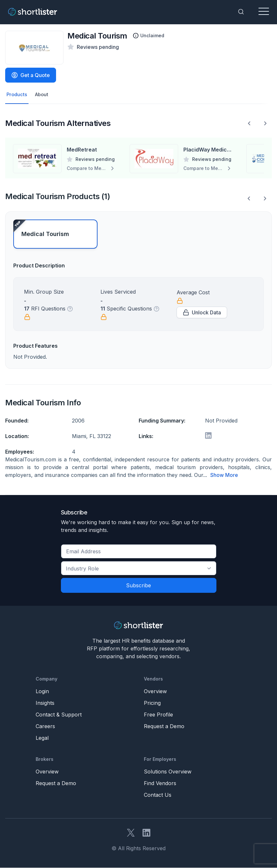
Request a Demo (164, 727)
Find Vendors (160, 783)
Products (17, 95)
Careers (45, 727)
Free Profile (158, 715)
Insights (45, 703)
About (43, 95)
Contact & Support (59, 715)
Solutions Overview (168, 772)
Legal (42, 738)
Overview (155, 692)
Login (42, 692)
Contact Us (158, 795)
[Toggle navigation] (264, 12)
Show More (224, 476)
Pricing (152, 703)
